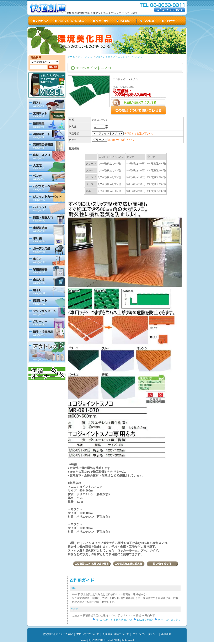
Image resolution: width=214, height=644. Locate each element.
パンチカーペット (47, 188)
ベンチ (47, 177)
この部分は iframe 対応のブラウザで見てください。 (125, 176)
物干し (47, 292)
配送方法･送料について (116, 634)
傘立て (47, 261)
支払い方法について (88, 634)
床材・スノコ (47, 156)
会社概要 (166, 634)
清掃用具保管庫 (47, 146)
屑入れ (47, 104)
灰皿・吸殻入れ (47, 219)
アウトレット (47, 352)
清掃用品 (47, 125)
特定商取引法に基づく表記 (58, 634)
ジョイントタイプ (105, 57)
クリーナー (47, 323)
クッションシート (47, 313)
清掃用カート (47, 136)
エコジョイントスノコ (130, 57)
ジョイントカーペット (47, 198)
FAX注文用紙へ (146, 620)
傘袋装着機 (47, 271)
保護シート (47, 302)
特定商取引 (125, 21)
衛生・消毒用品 (47, 334)
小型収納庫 (47, 229)
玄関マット (47, 115)
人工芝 (47, 167)
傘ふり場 (47, 281)
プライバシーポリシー (145, 634)
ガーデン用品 (47, 250)
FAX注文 (148, 21)
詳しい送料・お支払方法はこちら (115, 620)
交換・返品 (101, 21)
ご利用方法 (40, 21)
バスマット (47, 209)
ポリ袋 (47, 240)
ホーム (71, 57)
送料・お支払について (70, 21)
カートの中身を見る (169, 620)
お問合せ (172, 21)
